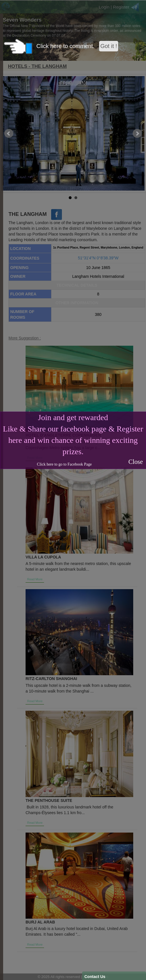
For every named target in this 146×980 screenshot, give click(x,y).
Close (136, 462)
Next (137, 134)
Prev (9, 134)
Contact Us (95, 977)
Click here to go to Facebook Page (64, 464)
